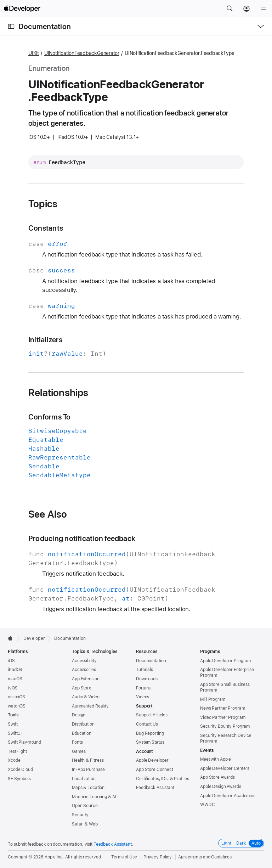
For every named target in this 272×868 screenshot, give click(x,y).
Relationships (58, 393)
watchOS (17, 706)
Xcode (14, 760)
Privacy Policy (158, 857)
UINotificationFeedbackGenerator (82, 53)
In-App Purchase (88, 770)
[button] (229, 9)
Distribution (83, 724)
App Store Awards (217, 777)
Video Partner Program (223, 717)
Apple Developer (152, 760)
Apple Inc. (54, 857)
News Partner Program (223, 708)
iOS (11, 661)
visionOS (16, 697)
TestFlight (17, 751)
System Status (150, 742)
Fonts (77, 742)
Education (82, 733)
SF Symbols (19, 779)
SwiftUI (15, 733)
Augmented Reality (90, 706)
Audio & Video (86, 697)
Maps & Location (88, 788)
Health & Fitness (88, 760)
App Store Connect (155, 770)
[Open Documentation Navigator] (11, 26)
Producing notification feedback (82, 538)
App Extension (86, 679)
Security (80, 815)
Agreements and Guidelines (205, 857)
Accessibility (84, 661)
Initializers (45, 340)
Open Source (85, 806)
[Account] (246, 9)
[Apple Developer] (22, 9)
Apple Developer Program (225, 661)
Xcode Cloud (20, 770)
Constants (46, 228)
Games (79, 751)
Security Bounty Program (225, 726)
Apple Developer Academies (228, 796)
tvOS (13, 688)
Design (79, 715)
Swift (13, 724)
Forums (143, 688)
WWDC (208, 805)
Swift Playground (24, 742)
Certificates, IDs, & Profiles (163, 779)
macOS (15, 679)
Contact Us (147, 724)
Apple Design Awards (221, 787)
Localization (84, 779)
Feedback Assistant (155, 788)
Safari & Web (85, 824)
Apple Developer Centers (225, 768)
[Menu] (263, 9)
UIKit (34, 53)
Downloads (147, 679)
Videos (143, 697)
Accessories (84, 670)
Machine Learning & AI (94, 797)
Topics (43, 204)
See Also (48, 514)
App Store (82, 688)
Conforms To (50, 417)
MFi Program (213, 699)
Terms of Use (124, 857)
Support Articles (152, 715)
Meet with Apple (216, 759)
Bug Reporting (150, 733)
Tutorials (144, 670)
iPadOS (15, 670)
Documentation (45, 26)
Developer (34, 638)
